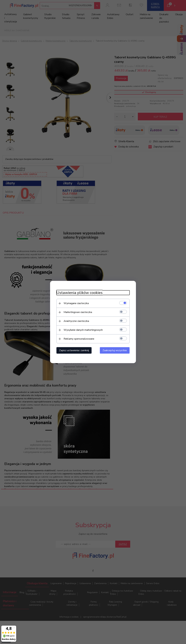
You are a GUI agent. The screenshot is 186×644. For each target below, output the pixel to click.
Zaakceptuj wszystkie (115, 350)
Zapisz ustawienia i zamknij (74, 350)
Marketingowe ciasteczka (78, 312)
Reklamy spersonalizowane (79, 339)
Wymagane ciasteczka (76, 303)
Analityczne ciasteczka (76, 321)
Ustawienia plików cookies (79, 293)
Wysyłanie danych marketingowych (83, 330)
